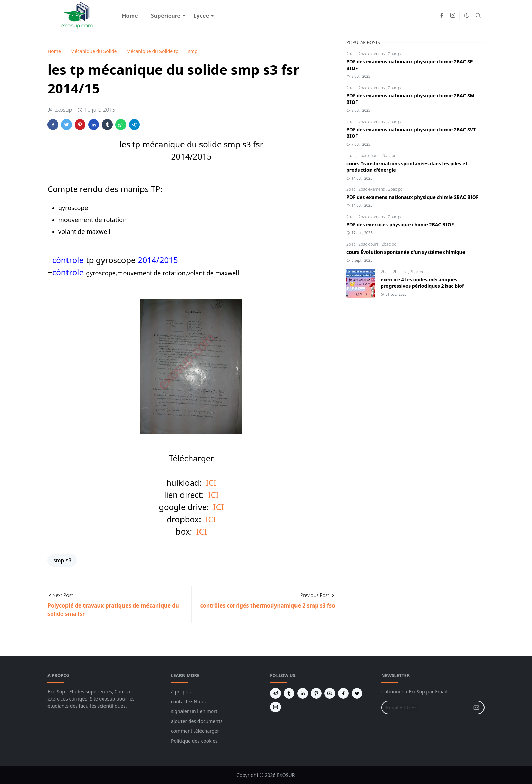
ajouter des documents (197, 721)
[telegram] (275, 693)
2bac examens (372, 54)
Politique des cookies (194, 741)
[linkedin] (303, 693)
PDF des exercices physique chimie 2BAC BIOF (400, 225)
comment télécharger (195, 731)
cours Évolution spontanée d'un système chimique (406, 252)
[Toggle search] (478, 16)
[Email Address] (426, 707)
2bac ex (400, 272)
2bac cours (369, 156)
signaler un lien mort (194, 711)
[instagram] (453, 16)
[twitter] (357, 693)
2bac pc (395, 54)
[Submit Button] (476, 707)
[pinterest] (316, 693)
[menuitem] (130, 16)
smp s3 (62, 560)
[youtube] (330, 693)
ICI (211, 482)
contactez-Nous (188, 701)
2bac (351, 54)
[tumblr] (289, 693)
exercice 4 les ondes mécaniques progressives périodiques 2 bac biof (422, 283)
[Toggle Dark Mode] (467, 15)
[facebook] (442, 16)
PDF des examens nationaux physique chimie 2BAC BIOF (413, 197)
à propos (181, 692)
